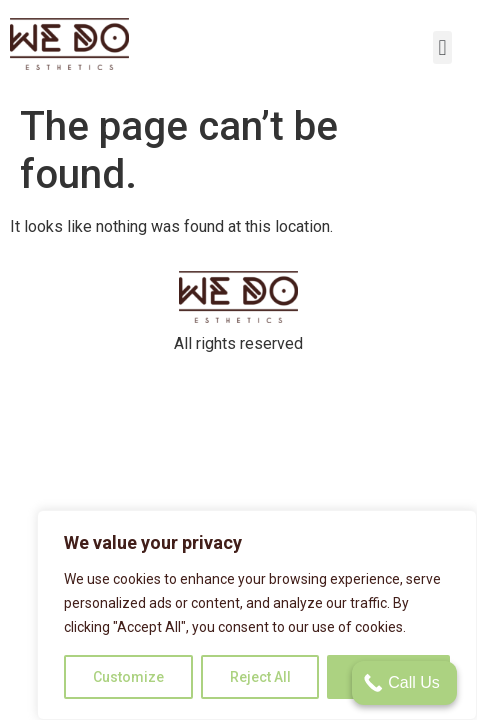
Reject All (260, 677)
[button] (442, 47)
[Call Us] (404, 683)
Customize (128, 677)
